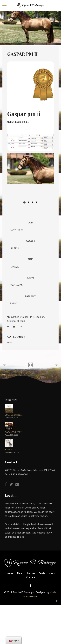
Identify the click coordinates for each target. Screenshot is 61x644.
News (52, 573)
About (20, 573)
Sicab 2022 (10, 450)
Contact (31, 577)
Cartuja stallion (20, 317)
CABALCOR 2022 (13, 432)
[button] (24, 202)
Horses (31, 573)
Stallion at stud (16, 321)
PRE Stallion (37, 317)
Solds (42, 573)
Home (10, 573)
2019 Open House (14, 415)
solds (10, 342)
